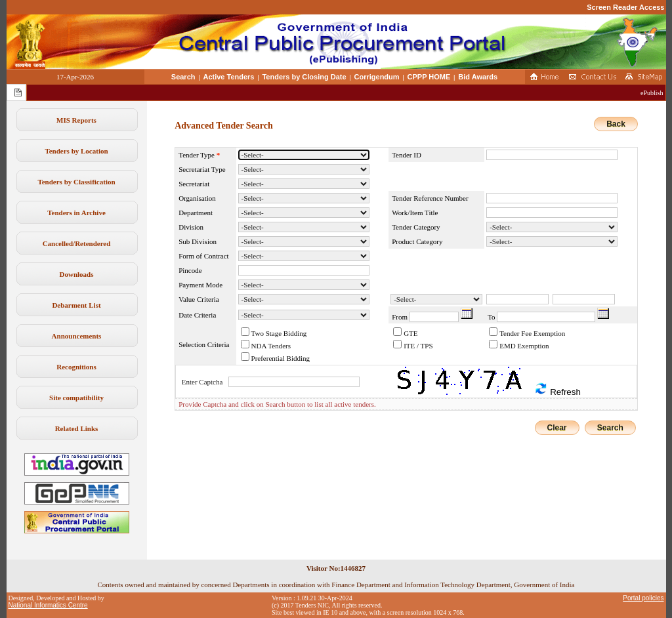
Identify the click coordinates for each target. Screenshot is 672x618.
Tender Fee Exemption (532, 333)
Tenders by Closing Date (304, 77)
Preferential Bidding (281, 358)
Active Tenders (228, 77)
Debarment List (76, 305)
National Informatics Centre (48, 605)
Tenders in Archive (76, 213)
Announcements (77, 336)
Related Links (77, 428)
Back (616, 124)
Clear (557, 428)
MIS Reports (76, 120)
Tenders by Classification (76, 182)
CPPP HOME (429, 77)
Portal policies (643, 598)
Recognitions (76, 367)
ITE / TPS (418, 346)
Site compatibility (76, 398)
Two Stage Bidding (279, 333)
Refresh (557, 389)
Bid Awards (478, 77)
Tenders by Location (76, 151)
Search (183, 77)
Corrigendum (377, 77)
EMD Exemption (524, 346)
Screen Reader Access (625, 7)
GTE (410, 333)
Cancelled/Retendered (77, 243)
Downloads (77, 274)
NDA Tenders (271, 346)
